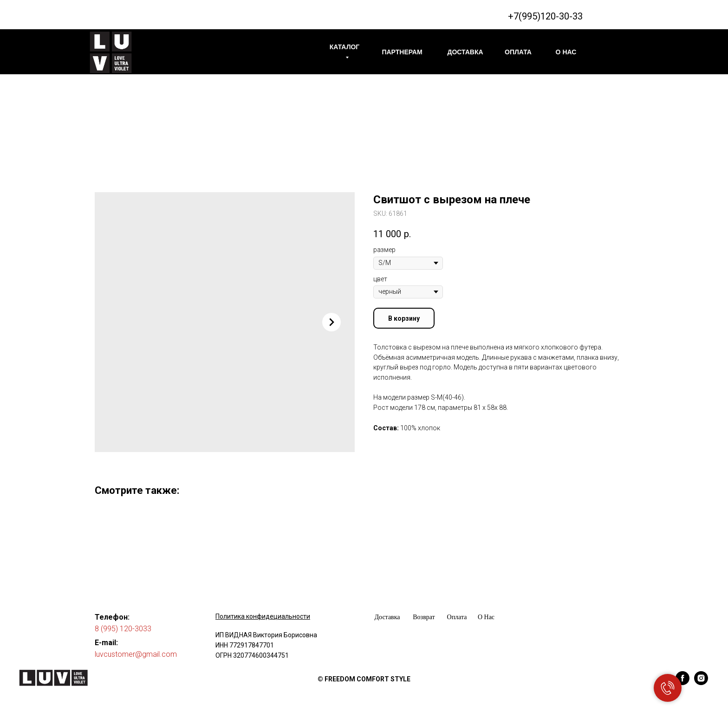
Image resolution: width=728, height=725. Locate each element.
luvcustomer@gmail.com (136, 654)
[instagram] (701, 683)
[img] (111, 52)
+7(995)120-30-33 (545, 16)
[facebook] (682, 683)
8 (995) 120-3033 (123, 629)
